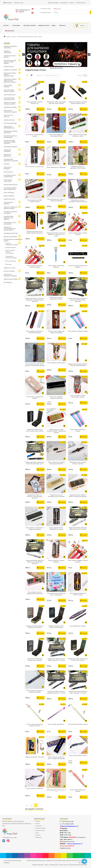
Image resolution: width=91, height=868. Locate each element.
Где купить (58, 9)
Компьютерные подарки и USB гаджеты (9, 218)
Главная (8, 37)
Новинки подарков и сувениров (10, 47)
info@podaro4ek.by (65, 848)
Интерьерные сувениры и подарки (10, 111)
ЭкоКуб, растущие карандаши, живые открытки (10, 142)
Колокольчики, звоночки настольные (11, 160)
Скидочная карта (40, 830)
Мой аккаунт (8, 3)
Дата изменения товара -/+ (52, 75)
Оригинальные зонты (11, 185)
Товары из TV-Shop (10, 268)
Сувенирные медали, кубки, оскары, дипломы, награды (10, 81)
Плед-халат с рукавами (8, 168)
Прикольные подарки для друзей (11, 132)
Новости (72, 3)
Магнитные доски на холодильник (10, 137)
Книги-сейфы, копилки (8, 86)
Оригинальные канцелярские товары (27, 37)
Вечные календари (11, 261)
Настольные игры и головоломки (10, 176)
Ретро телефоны (9, 193)
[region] (56, 56)
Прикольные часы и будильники (10, 223)
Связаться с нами (19, 3)
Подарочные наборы (10, 107)
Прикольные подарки (11, 147)
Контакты (38, 835)
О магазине (39, 826)
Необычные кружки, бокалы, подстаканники (10, 75)
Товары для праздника (7, 151)
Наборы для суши (9, 199)
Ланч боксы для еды (10, 123)
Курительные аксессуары (8, 181)
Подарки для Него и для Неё (10, 57)
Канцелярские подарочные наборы (11, 257)
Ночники (7, 164)
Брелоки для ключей (10, 237)
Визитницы (8, 264)
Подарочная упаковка (11, 279)
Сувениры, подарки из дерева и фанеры (11, 208)
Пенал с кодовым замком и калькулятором (10, 252)
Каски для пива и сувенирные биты (9, 99)
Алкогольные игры (10, 95)
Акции (37, 833)
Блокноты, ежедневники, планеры (12, 244)
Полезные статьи (81, 3)
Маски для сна (8, 172)
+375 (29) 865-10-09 (45, 13)
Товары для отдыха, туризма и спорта (10, 103)
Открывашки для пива (11, 233)
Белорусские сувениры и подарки (10, 275)
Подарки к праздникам (8, 52)
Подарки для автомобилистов (9, 127)
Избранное (39, 837)
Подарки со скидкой (10, 70)
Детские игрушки (9, 271)
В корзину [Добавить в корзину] (41, 109)
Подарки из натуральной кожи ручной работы (10, 229)
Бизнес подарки (9, 196)
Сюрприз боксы (9, 67)
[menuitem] (7, 26)
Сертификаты (64, 3)
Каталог (14, 37)
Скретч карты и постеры (9, 116)
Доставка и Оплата (41, 828)
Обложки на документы (8, 155)
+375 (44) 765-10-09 (45, 9)
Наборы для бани (9, 120)
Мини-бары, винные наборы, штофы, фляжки (10, 62)
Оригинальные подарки (8, 203)
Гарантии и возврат (53, 3)
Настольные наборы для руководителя (10, 189)
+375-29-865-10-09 (68, 824)
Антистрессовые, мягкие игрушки (9, 91)
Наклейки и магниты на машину (10, 212)
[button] (56, 55)
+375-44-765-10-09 (68, 821)
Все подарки (8, 282)
